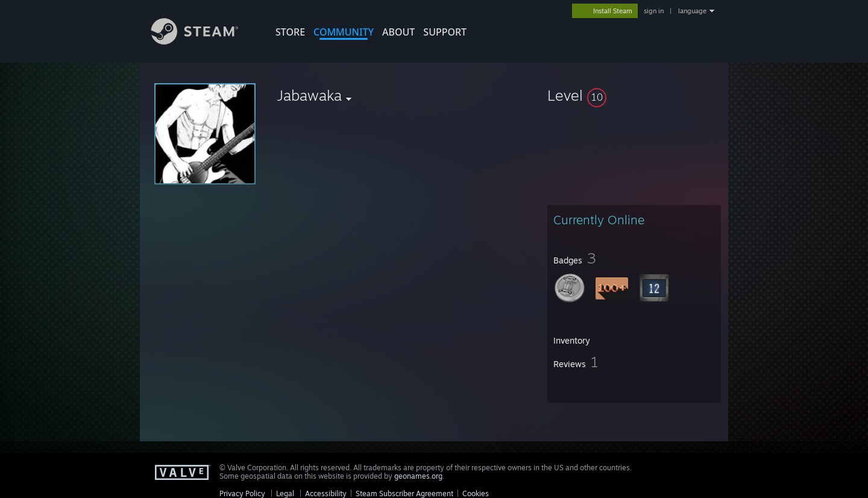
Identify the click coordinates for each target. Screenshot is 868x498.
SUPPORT (445, 32)
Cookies (476, 493)
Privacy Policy (242, 493)
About (398, 32)
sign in (654, 11)
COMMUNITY (344, 32)
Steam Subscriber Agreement (404, 493)
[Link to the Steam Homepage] (204, 41)
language (692, 11)
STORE (290, 32)
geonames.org (418, 476)
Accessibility (326, 493)
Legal (285, 493)
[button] (634, 95)
